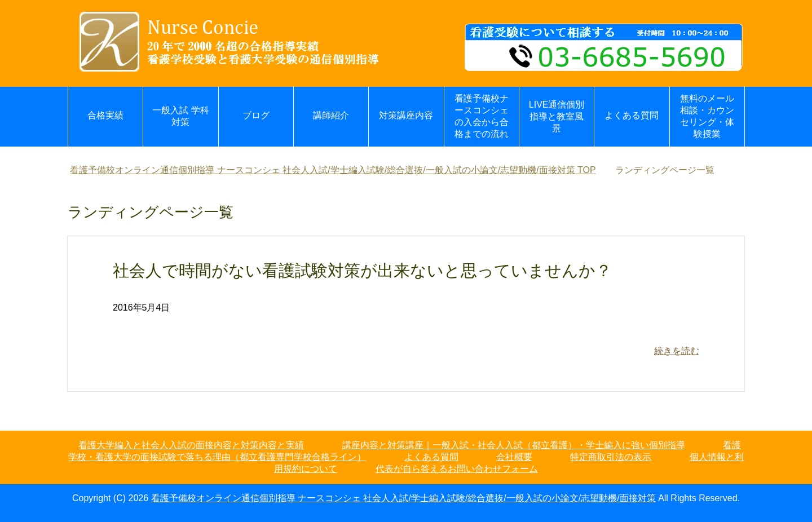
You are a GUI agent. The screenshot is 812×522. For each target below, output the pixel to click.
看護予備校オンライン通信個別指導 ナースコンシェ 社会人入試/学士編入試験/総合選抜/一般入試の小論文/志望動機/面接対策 (403, 498)
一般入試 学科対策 (180, 116)
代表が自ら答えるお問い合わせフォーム (457, 469)
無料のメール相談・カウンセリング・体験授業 (707, 116)
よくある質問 (632, 115)
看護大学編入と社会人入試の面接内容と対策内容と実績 (191, 445)
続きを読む (677, 351)
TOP (333, 170)
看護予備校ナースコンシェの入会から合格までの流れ (482, 116)
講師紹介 (331, 115)
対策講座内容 (406, 115)
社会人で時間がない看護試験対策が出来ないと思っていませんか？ (362, 271)
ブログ (256, 115)
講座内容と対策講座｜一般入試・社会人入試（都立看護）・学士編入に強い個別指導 (514, 445)
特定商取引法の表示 (611, 457)
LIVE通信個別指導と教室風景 (557, 116)
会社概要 (514, 457)
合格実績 (105, 115)
